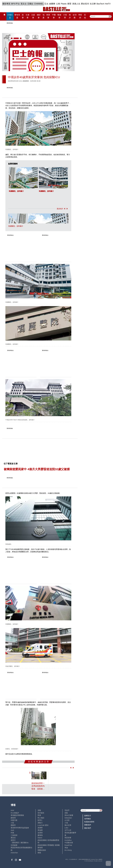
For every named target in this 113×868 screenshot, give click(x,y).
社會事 (28, 16)
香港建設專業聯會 (17, 815)
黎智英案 (17, 16)
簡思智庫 (68, 838)
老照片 (13, 840)
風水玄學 (68, 825)
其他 (85, 16)
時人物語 (41, 818)
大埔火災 (10, 16)
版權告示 (88, 816)
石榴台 (30, 4)
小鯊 (12, 823)
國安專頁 (6, 4)
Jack (12, 830)
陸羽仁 (40, 820)
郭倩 (39, 815)
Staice (40, 838)
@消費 (74, 16)
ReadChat (68, 845)
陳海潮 (40, 848)
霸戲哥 (13, 825)
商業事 (48, 16)
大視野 (65, 16)
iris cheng (68, 850)
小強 (66, 823)
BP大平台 (16, 4)
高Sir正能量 (69, 815)
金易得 (40, 833)
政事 (23, 16)
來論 (66, 848)
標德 (39, 853)
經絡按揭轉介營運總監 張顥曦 (49, 845)
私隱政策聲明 (89, 822)
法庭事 (33, 16)
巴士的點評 (15, 813)
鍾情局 (13, 818)
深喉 (39, 810)
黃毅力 (40, 823)
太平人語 (68, 830)
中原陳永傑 (69, 843)
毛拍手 (67, 810)
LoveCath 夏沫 (43, 825)
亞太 (46, 4)
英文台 (24, 4)
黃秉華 (40, 828)
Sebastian (68, 818)
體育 (69, 4)
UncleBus (68, 840)
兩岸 (70, 16)
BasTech (100, 4)
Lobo (66, 828)
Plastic (64, 4)
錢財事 (39, 16)
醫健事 (59, 16)
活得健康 (14, 845)
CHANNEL (39, 4)
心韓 (58, 4)
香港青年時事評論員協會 (20, 828)
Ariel (12, 810)
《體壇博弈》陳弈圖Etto (20, 843)
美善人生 (76, 4)
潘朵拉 (13, 838)
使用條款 (88, 819)
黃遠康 (40, 830)
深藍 (66, 813)
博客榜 (80, 16)
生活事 (93, 4)
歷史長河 (85, 4)
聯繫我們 (88, 825)
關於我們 (88, 828)
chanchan (14, 853)
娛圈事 (52, 4)
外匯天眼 (14, 820)
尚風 (12, 833)
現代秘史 (41, 813)
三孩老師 (14, 835)
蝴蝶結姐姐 (42, 850)
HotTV (108, 4)
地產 (44, 16)
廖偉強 (40, 835)
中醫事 (54, 16)
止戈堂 (67, 820)
